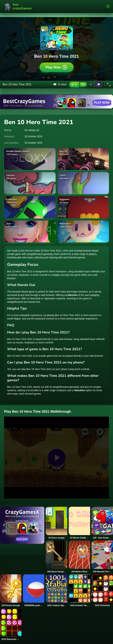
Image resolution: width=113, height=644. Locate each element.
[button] (109, 85)
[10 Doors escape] (56, 523)
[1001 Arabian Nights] (56, 591)
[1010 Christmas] (102, 591)
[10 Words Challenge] (79, 523)
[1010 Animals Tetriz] (79, 591)
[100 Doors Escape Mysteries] (56, 557)
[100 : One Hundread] (102, 523)
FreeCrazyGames (18, 6)
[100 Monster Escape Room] (102, 557)
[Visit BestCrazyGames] (56, 102)
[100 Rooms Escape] (11, 591)
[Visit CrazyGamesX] (22, 525)
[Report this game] (99, 85)
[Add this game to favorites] (91, 85)
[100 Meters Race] (79, 557)
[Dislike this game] (83, 85)
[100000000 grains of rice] (34, 591)
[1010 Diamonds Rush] (11, 624)
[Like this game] (74, 85)
